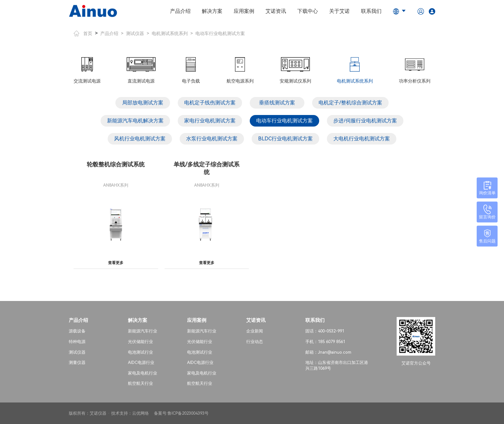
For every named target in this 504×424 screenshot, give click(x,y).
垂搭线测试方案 (277, 103)
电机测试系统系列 (170, 33)
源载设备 (77, 331)
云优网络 (140, 413)
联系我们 (371, 11)
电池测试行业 (140, 352)
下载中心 (308, 11)
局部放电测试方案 (143, 103)
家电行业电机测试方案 (210, 121)
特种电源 (77, 342)
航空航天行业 (140, 383)
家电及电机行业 (143, 373)
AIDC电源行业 (141, 362)
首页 (83, 33)
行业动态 (255, 342)
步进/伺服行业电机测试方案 (365, 121)
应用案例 (244, 11)
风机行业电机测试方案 (140, 139)
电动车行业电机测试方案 (220, 33)
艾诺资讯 (276, 11)
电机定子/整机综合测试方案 (350, 103)
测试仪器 (135, 33)
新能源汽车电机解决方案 (135, 121)
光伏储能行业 (140, 342)
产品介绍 (180, 11)
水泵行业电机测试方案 (212, 139)
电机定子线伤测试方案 (210, 103)
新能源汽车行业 (143, 331)
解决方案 (212, 11)
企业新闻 (255, 331)
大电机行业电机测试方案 (362, 139)
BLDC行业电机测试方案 (285, 139)
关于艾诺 (339, 11)
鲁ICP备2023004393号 (188, 413)
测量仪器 (77, 362)
